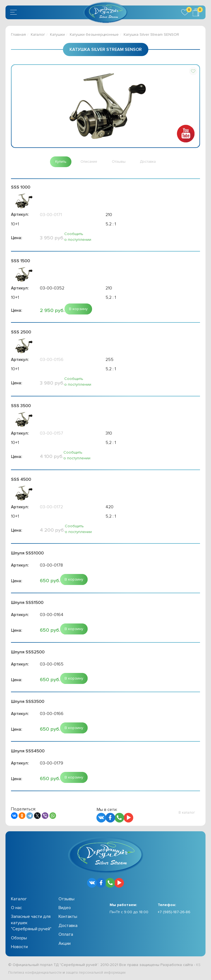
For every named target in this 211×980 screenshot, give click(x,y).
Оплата (66, 935)
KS (198, 965)
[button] (193, 71)
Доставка (68, 926)
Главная (18, 34)
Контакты (68, 917)
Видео (65, 908)
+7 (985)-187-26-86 (174, 912)
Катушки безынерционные (94, 34)
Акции (65, 944)
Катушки (57, 34)
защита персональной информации (103, 973)
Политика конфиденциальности (37, 973)
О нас (16, 908)
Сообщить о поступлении (78, 237)
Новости (19, 947)
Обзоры (19, 938)
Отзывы (66, 899)
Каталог (38, 34)
